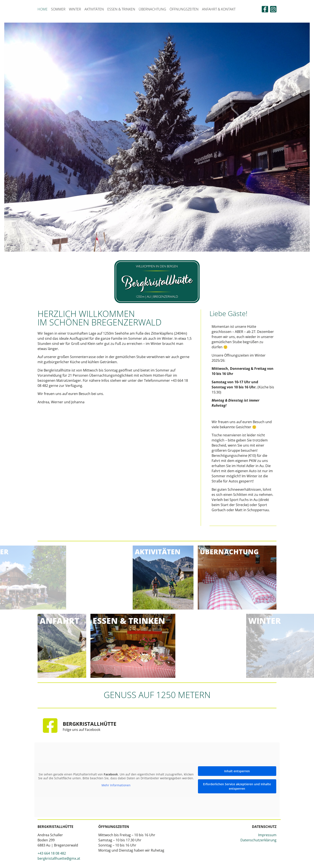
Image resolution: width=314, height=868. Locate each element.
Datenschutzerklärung (258, 840)
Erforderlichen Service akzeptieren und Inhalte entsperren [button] (237, 786)
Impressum (267, 835)
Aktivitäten (94, 9)
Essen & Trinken (121, 9)
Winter (75, 9)
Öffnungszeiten (184, 9)
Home (43, 9)
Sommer (58, 9)
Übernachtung (152, 9)
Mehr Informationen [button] (116, 785)
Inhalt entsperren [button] (237, 771)
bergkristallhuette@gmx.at (59, 858)
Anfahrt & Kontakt (219, 9)
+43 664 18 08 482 (52, 853)
